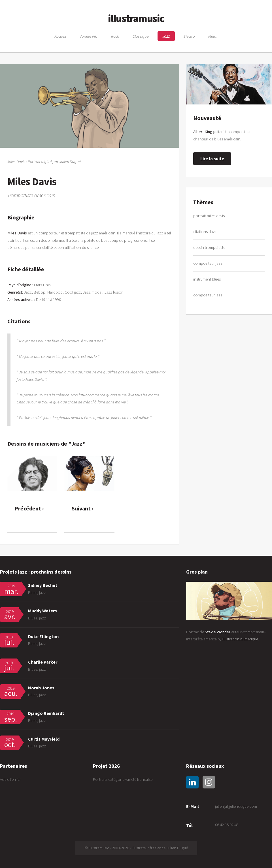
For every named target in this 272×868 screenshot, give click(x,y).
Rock (115, 36)
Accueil (60, 36)
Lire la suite (212, 159)
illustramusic (136, 18)
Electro (189, 36)
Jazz (166, 36)
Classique (141, 36)
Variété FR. (88, 36)
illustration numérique (240, 639)
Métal (213, 36)
